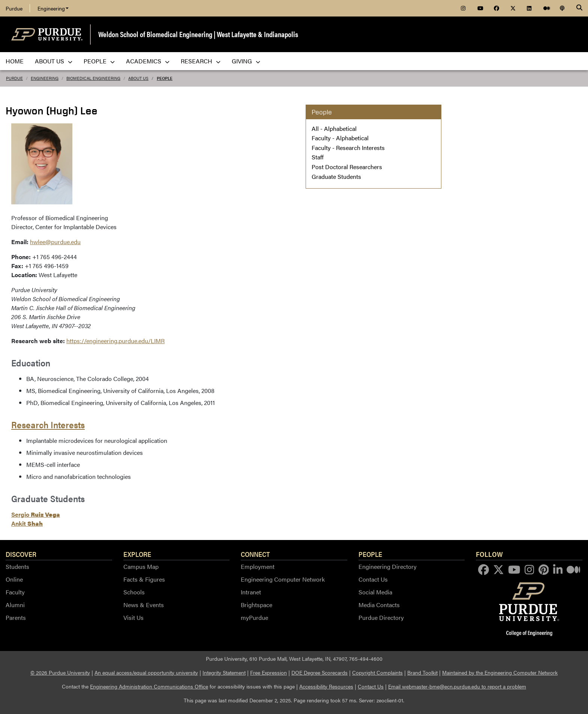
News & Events (144, 605)
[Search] (579, 8)
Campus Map (141, 566)
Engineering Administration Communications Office (149, 686)
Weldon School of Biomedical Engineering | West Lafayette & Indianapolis (198, 34)
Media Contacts (379, 605)
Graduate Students (336, 176)
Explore (137, 554)
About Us (138, 78)
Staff (318, 157)
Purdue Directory (381, 617)
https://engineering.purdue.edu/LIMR (115, 341)
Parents (16, 617)
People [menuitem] (99, 61)
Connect (255, 554)
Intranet (251, 592)
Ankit (27, 523)
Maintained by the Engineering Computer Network (500, 672)
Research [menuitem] (201, 61)
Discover (21, 554)
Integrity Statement (224, 672)
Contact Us (373, 579)
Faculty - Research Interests (348, 148)
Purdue (14, 8)
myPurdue (254, 617)
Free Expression (268, 672)
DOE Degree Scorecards (319, 672)
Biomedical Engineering (93, 78)
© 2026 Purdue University (60, 672)
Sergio (36, 514)
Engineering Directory (388, 566)
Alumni (15, 605)
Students (17, 566)
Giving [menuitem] (246, 61)
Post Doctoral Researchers (347, 167)
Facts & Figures (144, 579)
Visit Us (133, 617)
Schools (134, 592)
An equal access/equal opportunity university (146, 672)
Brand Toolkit (422, 672)
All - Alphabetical (334, 128)
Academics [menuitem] (148, 61)
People (165, 78)
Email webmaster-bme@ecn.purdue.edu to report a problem (457, 686)
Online (14, 579)
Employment (258, 566)
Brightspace (256, 605)
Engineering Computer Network (283, 579)
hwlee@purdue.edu (55, 242)
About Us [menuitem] (54, 61)
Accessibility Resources (326, 686)
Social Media (375, 592)
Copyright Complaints (377, 672)
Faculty (15, 592)
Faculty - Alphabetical (340, 138)
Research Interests (48, 424)
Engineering (53, 8)
